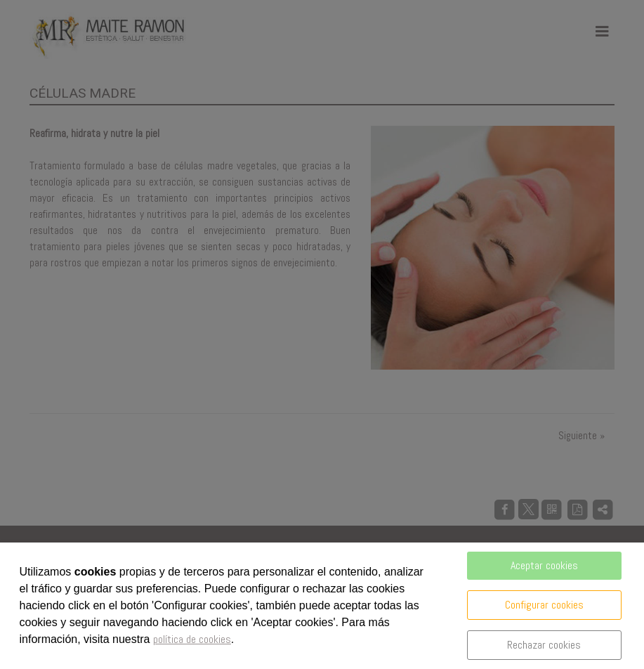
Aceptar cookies (544, 565)
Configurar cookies (544, 605)
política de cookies (192, 639)
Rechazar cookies (544, 645)
